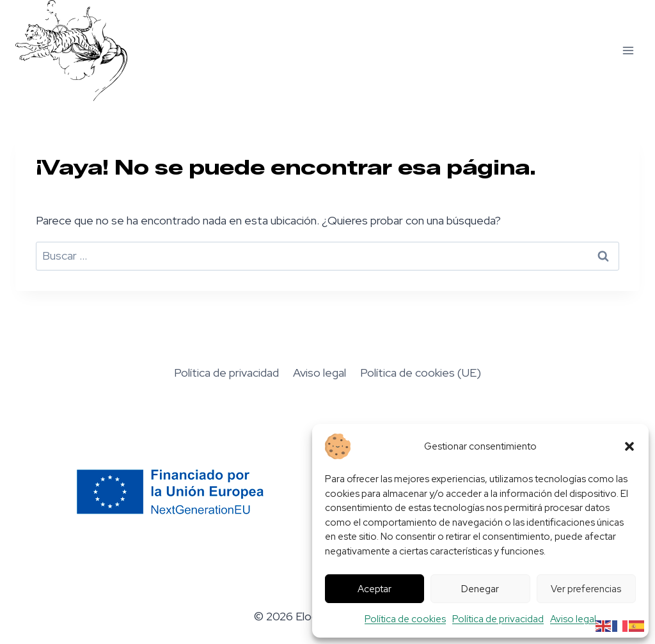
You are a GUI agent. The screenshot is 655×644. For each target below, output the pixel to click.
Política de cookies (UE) (421, 373)
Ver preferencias (586, 589)
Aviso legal (573, 619)
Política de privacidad (498, 619)
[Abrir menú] (628, 50)
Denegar (480, 589)
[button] (629, 446)
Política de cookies (405, 619)
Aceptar (375, 589)
